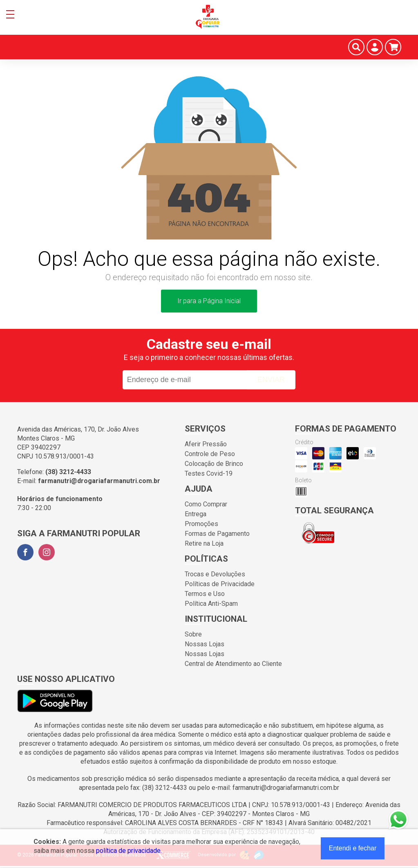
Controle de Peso (210, 454)
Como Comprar (206, 504)
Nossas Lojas (205, 644)
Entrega (196, 514)
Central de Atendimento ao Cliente (233, 664)
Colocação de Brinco (214, 464)
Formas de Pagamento (217, 534)
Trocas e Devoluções (215, 574)
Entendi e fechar (353, 848)
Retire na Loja (204, 543)
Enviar (271, 380)
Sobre (193, 634)
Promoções (201, 524)
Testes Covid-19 (209, 473)
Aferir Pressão (206, 444)
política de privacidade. (129, 851)
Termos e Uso (205, 594)
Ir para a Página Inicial (209, 301)
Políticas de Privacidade (220, 584)
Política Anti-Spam (211, 604)
